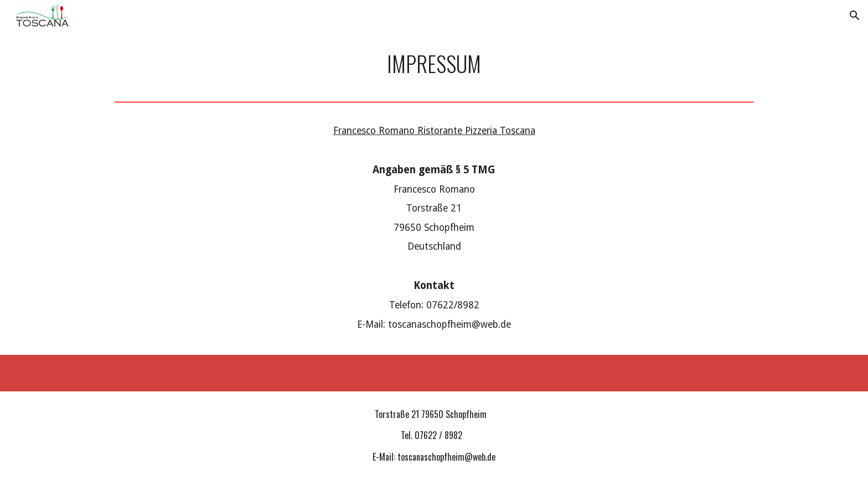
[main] (434, 64)
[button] (855, 16)
